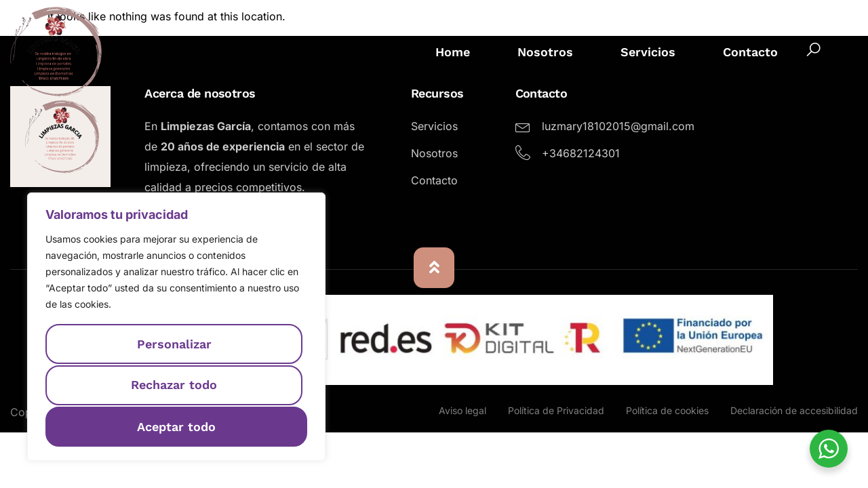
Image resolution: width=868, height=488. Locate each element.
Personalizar (174, 345)
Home (453, 52)
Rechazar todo (174, 386)
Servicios (648, 52)
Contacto (750, 52)
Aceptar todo (176, 426)
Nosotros (545, 52)
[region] (176, 328)
